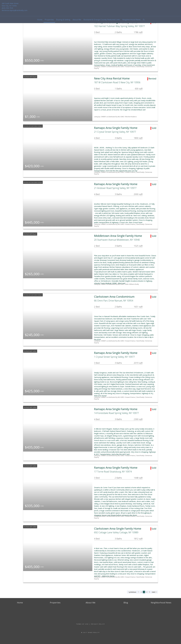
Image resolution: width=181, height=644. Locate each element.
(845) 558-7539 (7, 8)
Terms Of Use (82, 624)
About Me (77, 20)
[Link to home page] (91, 5)
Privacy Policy (98, 624)
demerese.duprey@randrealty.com (15, 10)
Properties (49, 20)
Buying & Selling (63, 20)
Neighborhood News (131, 20)
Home (40, 20)
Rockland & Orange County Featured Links (102, 20)
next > (154, 592)
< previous (132, 592)
